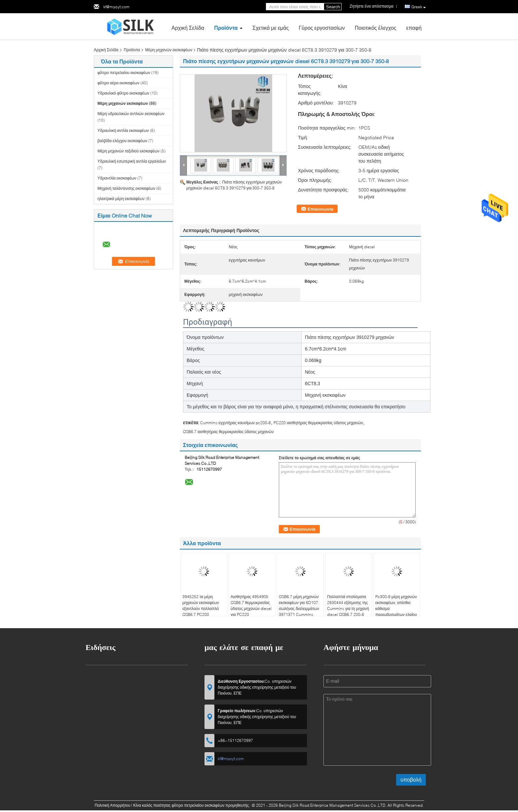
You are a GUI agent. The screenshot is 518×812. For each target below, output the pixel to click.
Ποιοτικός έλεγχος (376, 28)
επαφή (414, 28)
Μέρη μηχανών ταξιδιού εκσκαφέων (129, 151)
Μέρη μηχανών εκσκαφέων (169, 50)
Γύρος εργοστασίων (322, 28)
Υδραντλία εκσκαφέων (117, 178)
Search (333, 7)
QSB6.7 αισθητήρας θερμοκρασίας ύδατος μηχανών (228, 432)
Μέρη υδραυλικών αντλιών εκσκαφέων (131, 114)
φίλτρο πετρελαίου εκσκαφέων (124, 73)
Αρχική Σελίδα (188, 28)
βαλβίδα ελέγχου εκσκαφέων (122, 141)
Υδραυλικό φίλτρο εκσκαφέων (123, 93)
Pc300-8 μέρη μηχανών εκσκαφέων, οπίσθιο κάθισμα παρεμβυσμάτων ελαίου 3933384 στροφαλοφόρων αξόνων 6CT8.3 (396, 614)
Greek (419, 7)
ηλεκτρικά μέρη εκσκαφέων (121, 199)
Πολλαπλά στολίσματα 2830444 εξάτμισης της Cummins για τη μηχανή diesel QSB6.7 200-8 (348, 606)
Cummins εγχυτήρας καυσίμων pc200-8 (236, 423)
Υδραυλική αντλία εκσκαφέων (123, 130)
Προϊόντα (226, 28)
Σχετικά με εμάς (271, 28)
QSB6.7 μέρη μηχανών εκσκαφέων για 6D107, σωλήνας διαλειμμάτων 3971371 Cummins (299, 606)
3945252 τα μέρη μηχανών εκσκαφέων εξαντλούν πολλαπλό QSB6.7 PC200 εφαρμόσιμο (201, 609)
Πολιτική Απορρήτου (112, 805)
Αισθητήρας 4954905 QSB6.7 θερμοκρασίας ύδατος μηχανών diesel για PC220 (251, 606)
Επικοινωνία (320, 209)
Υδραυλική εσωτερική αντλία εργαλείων (132, 161)
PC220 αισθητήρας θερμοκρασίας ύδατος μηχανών (318, 423)
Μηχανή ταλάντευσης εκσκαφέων (126, 188)
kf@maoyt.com (116, 7)
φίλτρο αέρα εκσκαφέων (118, 83)
